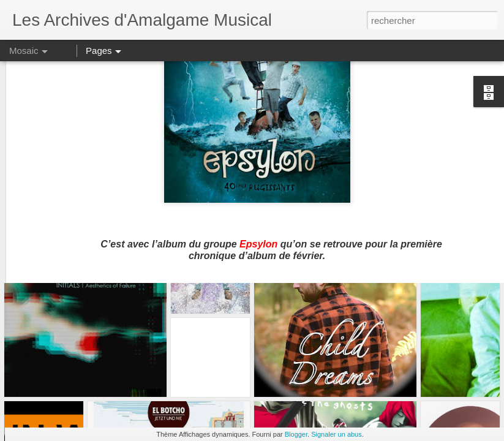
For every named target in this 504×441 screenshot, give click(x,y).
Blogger (296, 434)
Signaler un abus (337, 434)
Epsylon (258, 172)
